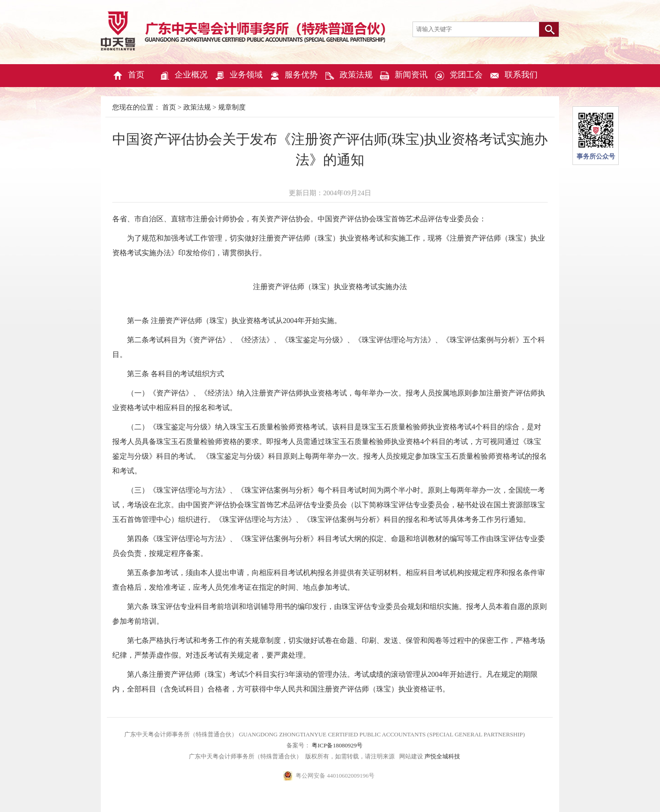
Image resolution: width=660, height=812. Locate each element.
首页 (128, 76)
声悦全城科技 (442, 756)
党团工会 (458, 76)
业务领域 (238, 76)
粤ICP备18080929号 (336, 745)
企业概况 (183, 76)
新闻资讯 (403, 76)
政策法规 (348, 76)
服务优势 (293, 76)
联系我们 (513, 76)
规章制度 (232, 107)
